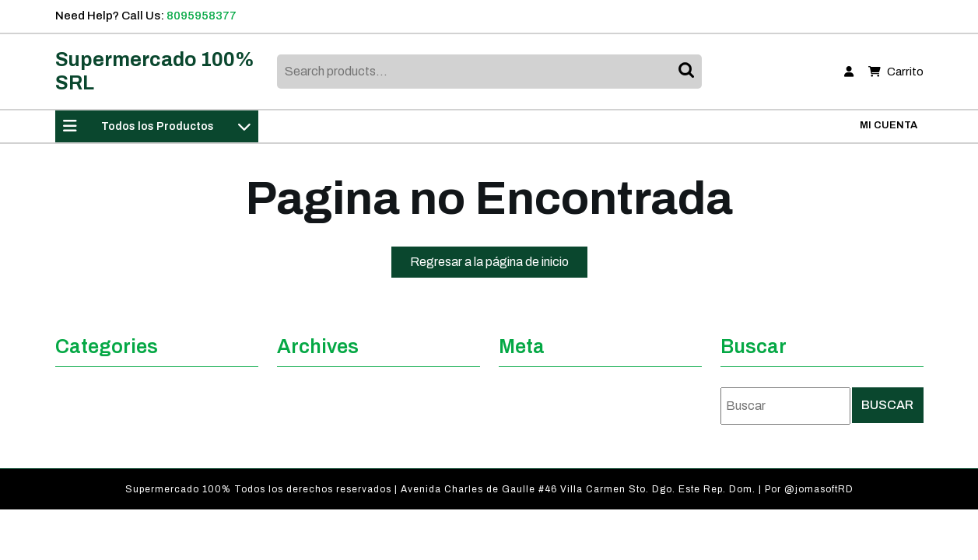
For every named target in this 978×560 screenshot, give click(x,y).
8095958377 (202, 16)
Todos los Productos (157, 126)
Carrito (896, 72)
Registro (526, 388)
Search (688, 72)
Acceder (524, 415)
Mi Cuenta (889, 125)
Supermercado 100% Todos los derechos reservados (258, 489)
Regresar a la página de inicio (499, 265)
